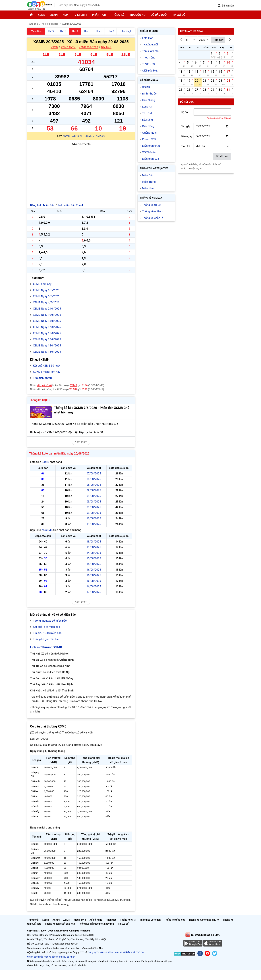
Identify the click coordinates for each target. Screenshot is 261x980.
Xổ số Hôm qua (149, 80)
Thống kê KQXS (39, 400)
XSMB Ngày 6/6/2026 (46, 290)
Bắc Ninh (106, 47)
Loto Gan (148, 38)
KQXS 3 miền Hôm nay (47, 372)
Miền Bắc (148, 175)
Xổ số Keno (96, 920)
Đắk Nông (148, 126)
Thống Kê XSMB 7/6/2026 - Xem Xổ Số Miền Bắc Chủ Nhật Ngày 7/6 (74, 424)
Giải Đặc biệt (150, 71)
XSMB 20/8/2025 (88, 47)
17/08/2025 (94, 592)
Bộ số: (185, 112)
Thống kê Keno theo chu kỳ (204, 920)
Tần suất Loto (150, 51)
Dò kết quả (222, 156)
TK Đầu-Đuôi (150, 44)
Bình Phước (149, 93)
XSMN (54, 15)
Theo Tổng (149, 57)
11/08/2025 (94, 524)
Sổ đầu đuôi (159, 15)
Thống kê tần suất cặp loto (60, 924)
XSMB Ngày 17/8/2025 (47, 327)
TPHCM (147, 113)
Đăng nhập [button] (226, 6)
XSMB (42, 15)
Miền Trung (149, 182)
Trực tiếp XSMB (42, 378)
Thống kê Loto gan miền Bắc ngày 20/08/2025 (59, 454)
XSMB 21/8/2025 (95, 136)
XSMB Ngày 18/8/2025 (47, 321)
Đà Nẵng (147, 120)
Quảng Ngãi (149, 133)
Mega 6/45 (80, 920)
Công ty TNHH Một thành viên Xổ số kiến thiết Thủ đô (116, 952)
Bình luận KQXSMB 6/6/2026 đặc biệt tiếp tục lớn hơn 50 (67, 432)
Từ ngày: (186, 126)
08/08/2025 (94, 479)
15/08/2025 (94, 558)
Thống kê (118, 15)
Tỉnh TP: (186, 146)
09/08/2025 (94, 490)
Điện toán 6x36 (151, 146)
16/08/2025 (94, 570)
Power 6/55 (149, 139)
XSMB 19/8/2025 (72, 136)
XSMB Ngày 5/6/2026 (46, 296)
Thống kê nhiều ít (153, 211)
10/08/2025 (94, 518)
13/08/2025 (94, 542)
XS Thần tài (149, 152)
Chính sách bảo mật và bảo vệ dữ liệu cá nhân (51, 957)
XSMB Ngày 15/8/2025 (47, 339)
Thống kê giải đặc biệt (46, 639)
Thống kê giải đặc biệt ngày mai (97, 924)
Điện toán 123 (151, 159)
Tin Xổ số (179, 15)
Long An (147, 107)
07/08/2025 (94, 474)
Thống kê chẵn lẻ (153, 218)
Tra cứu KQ (138, 15)
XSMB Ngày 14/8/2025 (47, 346)
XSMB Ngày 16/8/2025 (47, 333)
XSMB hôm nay (42, 284)
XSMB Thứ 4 (68, 47)
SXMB (45, 462)
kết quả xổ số (44, 385)
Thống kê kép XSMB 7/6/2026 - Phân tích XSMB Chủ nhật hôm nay (92, 410)
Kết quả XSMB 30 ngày (47, 366)
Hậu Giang (149, 100)
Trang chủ (33, 920)
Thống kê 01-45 (152, 205)
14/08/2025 (94, 553)
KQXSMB (47, 530)
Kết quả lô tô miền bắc (46, 627)
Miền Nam (148, 188)
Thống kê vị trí (128, 920)
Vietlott (81, 15)
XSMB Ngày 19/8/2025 (47, 315)
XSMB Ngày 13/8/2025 (47, 352)
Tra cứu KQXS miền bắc (47, 633)
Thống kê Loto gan (150, 920)
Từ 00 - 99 (148, 64)
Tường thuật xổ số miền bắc (50, 621)
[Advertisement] (81, 172)
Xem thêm (81, 442)
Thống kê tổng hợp (175, 920)
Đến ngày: (187, 136)
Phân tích (99, 15)
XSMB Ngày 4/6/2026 (46, 302)
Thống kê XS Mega (151, 198)
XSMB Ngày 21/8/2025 (47, 309)
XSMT (66, 15)
